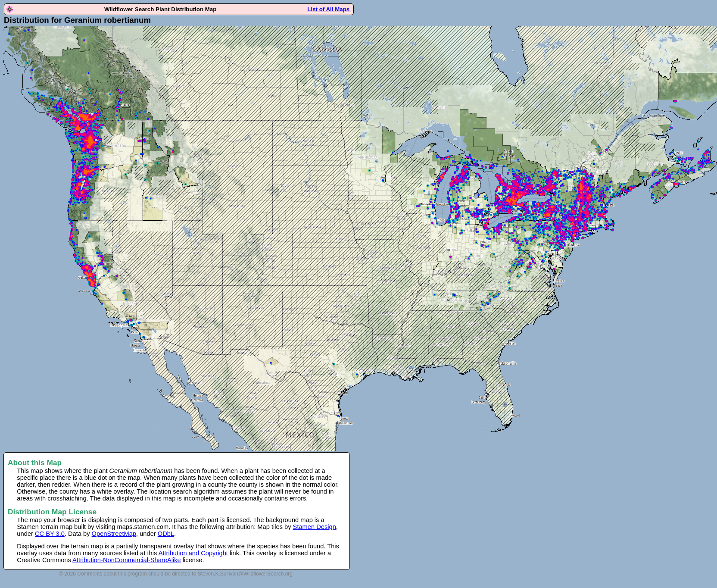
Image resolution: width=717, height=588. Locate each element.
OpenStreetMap (114, 534)
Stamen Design (315, 527)
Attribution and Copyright (193, 553)
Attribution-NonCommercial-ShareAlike (127, 560)
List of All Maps (329, 9)
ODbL (166, 534)
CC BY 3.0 (50, 534)
